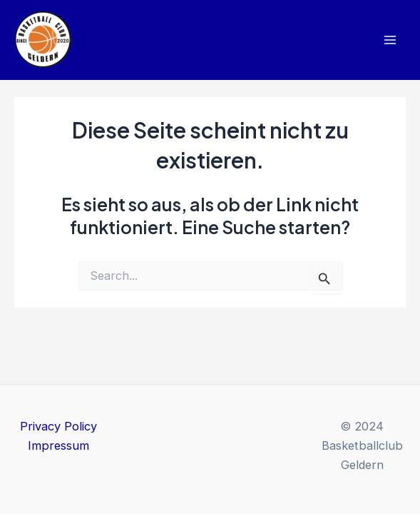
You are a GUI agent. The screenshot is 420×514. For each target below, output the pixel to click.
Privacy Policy (58, 426)
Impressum (58, 445)
